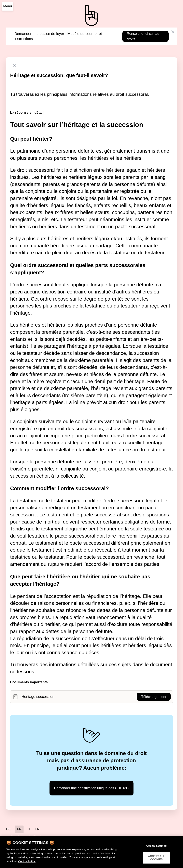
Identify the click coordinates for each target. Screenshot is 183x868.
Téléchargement (154, 697)
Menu (8, 6)
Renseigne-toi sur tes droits (143, 36)
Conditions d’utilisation (28, 837)
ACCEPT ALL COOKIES (157, 861)
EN (37, 829)
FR (19, 829)
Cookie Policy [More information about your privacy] (27, 864)
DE (9, 829)
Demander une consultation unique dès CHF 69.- (91, 788)
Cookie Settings (156, 849)
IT (29, 829)
